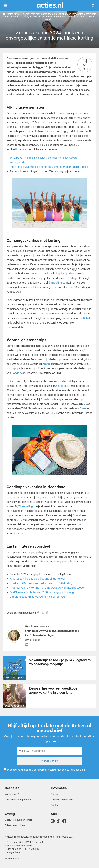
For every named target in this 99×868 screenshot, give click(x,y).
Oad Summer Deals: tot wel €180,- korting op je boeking (42, 592)
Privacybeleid (77, 770)
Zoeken (95, 6)
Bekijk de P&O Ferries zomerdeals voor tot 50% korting (41, 583)
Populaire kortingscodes (18, 800)
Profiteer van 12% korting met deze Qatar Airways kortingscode (47, 588)
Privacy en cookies (15, 825)
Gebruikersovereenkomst (46, 770)
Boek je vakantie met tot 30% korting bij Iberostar (38, 597)
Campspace (35, 274)
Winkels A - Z (12, 794)
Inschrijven (49, 761)
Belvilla (87, 318)
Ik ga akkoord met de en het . (46, 770)
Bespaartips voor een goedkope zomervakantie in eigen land (53, 690)
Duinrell (77, 515)
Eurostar (45, 399)
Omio (83, 408)
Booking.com (60, 283)
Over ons (56, 794)
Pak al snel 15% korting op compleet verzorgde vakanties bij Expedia (49, 167)
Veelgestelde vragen (62, 800)
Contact (55, 805)
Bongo (15, 373)
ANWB (46, 364)
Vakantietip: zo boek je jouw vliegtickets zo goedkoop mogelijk (60, 662)
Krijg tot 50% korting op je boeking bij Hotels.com (38, 579)
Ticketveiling (26, 506)
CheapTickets (62, 386)
